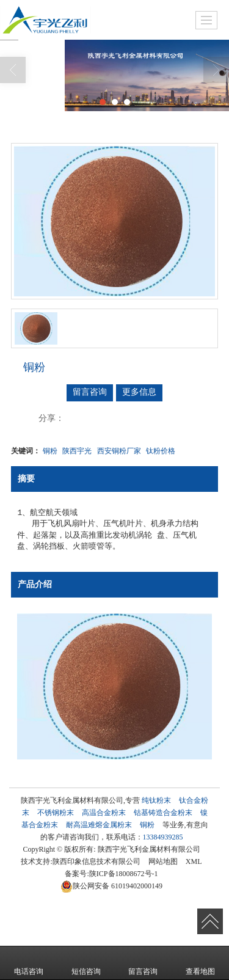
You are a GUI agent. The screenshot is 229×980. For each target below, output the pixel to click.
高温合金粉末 (104, 813)
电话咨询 (29, 963)
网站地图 (163, 861)
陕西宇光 (77, 451)
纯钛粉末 (156, 800)
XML (194, 861)
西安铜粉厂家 (119, 451)
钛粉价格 (161, 451)
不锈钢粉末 (56, 813)
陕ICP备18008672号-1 (124, 874)
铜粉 (50, 451)
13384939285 (163, 837)
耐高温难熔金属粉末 (99, 825)
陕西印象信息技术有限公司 (96, 861)
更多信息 (139, 392)
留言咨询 (90, 392)
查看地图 (200, 963)
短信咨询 (86, 963)
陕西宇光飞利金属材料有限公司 (149, 849)
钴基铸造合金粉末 (163, 813)
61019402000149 (111, 886)
